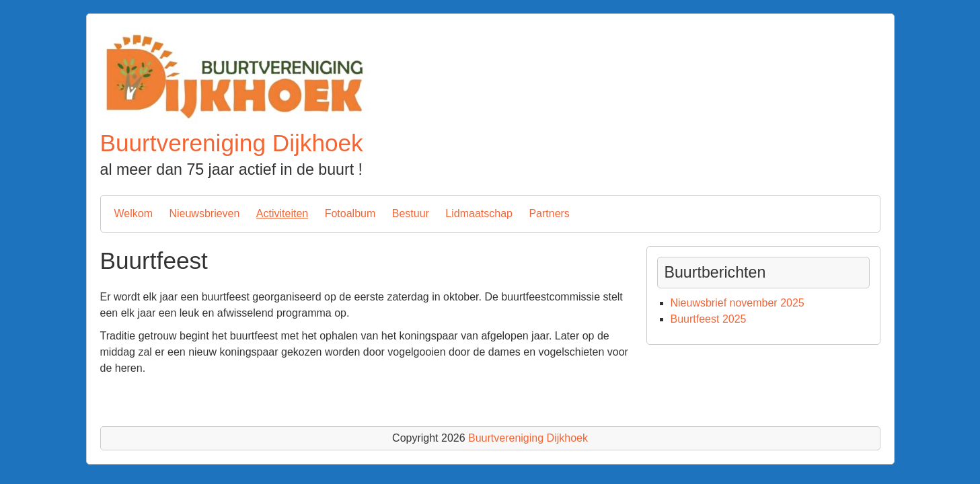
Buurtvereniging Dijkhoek (232, 143)
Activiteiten (282, 213)
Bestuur (411, 213)
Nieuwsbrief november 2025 (738, 303)
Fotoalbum (350, 213)
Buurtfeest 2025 (709, 319)
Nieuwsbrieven (204, 213)
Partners (549, 213)
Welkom (134, 213)
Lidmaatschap (479, 213)
